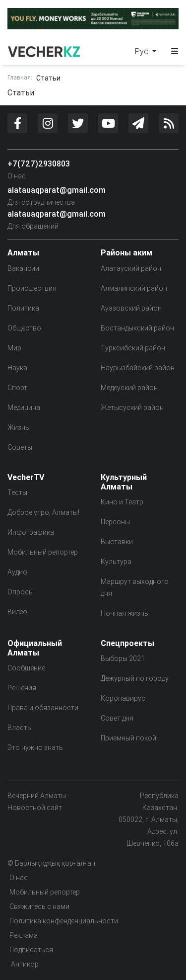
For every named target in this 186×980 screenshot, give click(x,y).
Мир (14, 348)
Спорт (17, 388)
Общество (24, 328)
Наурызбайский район (138, 368)
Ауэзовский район (131, 308)
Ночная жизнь (124, 613)
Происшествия (32, 288)
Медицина (24, 408)
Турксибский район (133, 348)
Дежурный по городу (135, 678)
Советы (20, 447)
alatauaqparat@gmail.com (57, 190)
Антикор (24, 964)
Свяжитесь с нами (39, 906)
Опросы (21, 592)
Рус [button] (143, 51)
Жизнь (18, 427)
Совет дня (117, 718)
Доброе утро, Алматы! (43, 512)
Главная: (20, 77)
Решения (22, 688)
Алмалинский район (134, 288)
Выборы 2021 (123, 658)
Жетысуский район (132, 408)
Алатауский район (131, 268)
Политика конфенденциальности (64, 921)
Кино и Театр (122, 502)
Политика (23, 308)
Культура (116, 562)
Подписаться (31, 950)
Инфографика (31, 532)
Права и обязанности (43, 708)
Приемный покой (128, 738)
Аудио (17, 572)
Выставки (117, 542)
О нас (17, 176)
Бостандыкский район (137, 328)
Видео (17, 612)
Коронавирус (123, 698)
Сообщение (26, 668)
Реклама (24, 935)
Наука (17, 368)
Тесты (17, 492)
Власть (19, 728)
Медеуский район (129, 388)
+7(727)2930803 (39, 163)
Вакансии (23, 268)
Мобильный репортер (43, 552)
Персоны (115, 522)
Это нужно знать (35, 747)
